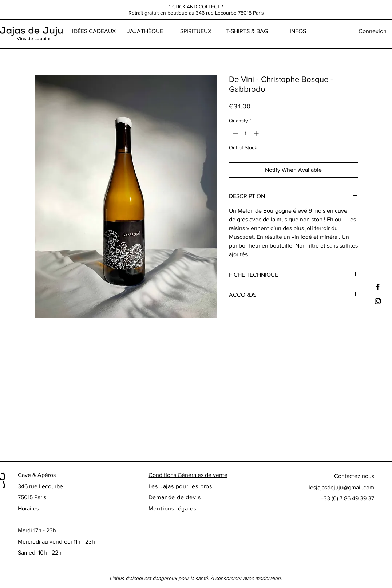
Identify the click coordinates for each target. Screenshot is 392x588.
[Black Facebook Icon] (378, 287)
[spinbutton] (246, 133)
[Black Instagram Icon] (378, 301)
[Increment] (257, 133)
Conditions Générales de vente (188, 475)
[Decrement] (235, 133)
